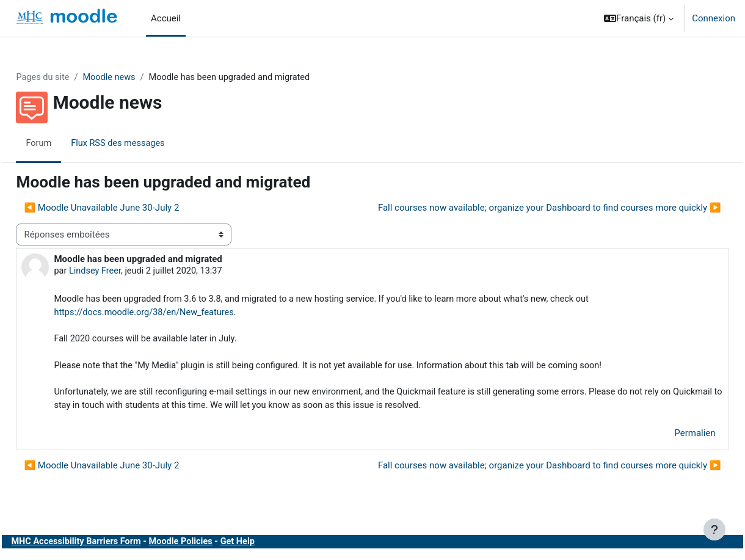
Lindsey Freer (123, 272)
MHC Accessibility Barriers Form (106, 547)
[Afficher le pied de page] (714, 529)
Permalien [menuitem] (668, 438)
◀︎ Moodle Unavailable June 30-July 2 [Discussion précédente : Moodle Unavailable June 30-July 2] (129, 208)
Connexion (714, 18)
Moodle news (139, 78)
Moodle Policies (214, 547)
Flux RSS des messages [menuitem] (147, 144)
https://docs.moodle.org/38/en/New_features (174, 314)
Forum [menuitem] (66, 144)
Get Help (272, 547)
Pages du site (71, 78)
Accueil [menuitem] (166, 18)
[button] (639, 18)
